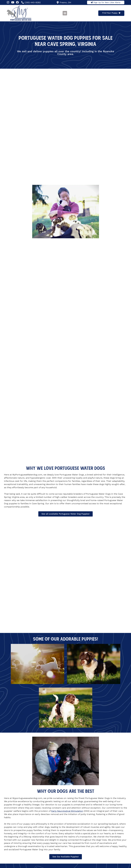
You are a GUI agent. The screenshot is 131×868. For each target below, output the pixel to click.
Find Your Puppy (110, 13)
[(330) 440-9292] (23, 2)
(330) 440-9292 (33, 2)
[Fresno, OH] (58, 2)
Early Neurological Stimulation (67, 811)
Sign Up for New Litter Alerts (107, 2)
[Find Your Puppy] (120, 13)
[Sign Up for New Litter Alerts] (92, 2)
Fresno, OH (65, 2)
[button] (65, 13)
